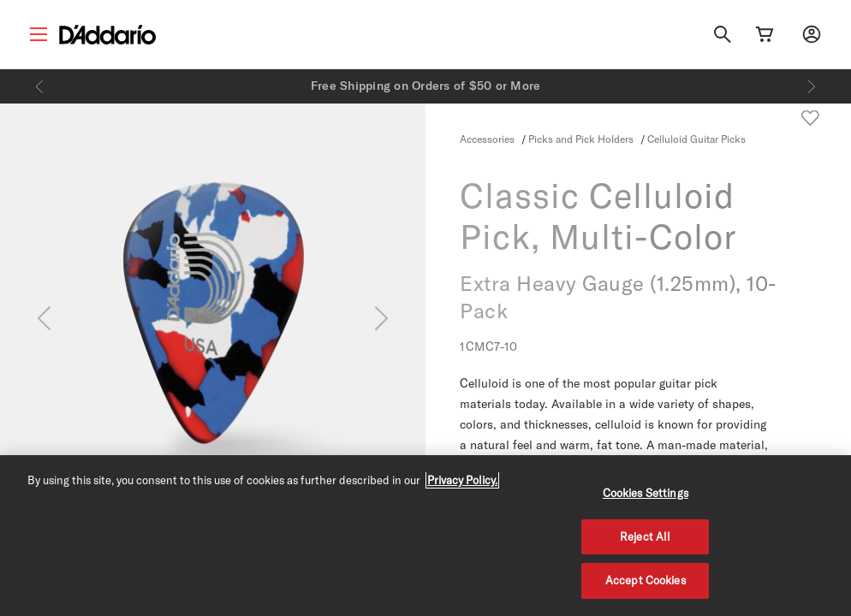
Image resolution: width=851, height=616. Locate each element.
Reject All (645, 536)
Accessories (487, 139)
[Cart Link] (765, 34)
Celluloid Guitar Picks (696, 139)
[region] (425, 536)
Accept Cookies (646, 580)
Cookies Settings (646, 493)
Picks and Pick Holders (582, 139)
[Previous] (39, 86)
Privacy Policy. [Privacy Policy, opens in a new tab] (462, 480)
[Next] (812, 86)
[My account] (812, 34)
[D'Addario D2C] (107, 35)
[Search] (723, 34)
